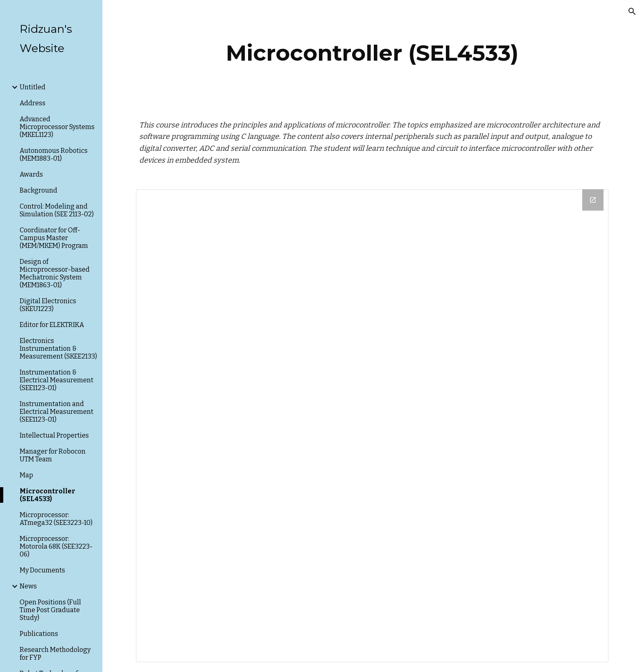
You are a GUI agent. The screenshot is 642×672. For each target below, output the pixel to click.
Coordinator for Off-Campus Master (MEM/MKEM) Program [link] (54, 238)
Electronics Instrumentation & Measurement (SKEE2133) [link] (58, 348)
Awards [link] (31, 174)
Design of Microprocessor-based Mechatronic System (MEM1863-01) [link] (55, 273)
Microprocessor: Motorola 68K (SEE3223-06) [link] (56, 546)
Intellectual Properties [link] (54, 435)
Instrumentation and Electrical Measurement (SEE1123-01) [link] (57, 412)
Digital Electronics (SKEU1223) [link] (48, 305)
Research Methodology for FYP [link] (55, 654)
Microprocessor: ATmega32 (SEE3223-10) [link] (56, 519)
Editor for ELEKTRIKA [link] (52, 325)
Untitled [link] (33, 87)
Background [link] (38, 190)
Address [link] (33, 103)
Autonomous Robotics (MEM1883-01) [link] (54, 154)
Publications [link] (39, 634)
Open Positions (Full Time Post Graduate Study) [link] (50, 610)
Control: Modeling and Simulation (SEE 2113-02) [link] (57, 210)
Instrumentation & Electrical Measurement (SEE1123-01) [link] (57, 380)
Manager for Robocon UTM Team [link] (53, 455)
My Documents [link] (42, 570)
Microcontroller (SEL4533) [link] (47, 495)
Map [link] (26, 475)
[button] (632, 11)
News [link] (28, 586)
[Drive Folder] (372, 426)
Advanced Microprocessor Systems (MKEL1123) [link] (57, 127)
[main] (372, 53)
